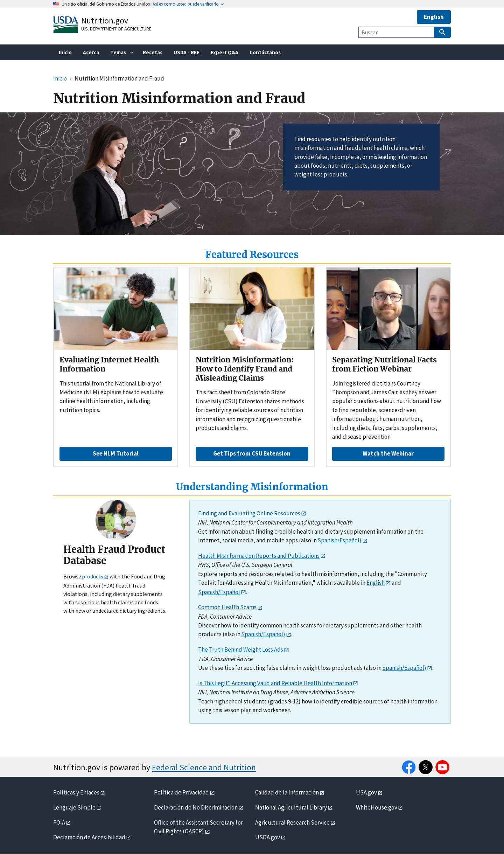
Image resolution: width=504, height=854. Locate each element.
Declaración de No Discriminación (196, 807)
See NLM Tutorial (116, 453)
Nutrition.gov (105, 20)
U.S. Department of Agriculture (116, 29)
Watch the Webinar (388, 453)
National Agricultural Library (291, 807)
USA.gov (366, 792)
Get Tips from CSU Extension (252, 453)
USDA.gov (268, 837)
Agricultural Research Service (292, 822)
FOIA (59, 822)
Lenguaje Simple (74, 807)
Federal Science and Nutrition (204, 767)
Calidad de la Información (287, 792)
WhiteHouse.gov (377, 807)
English (434, 17)
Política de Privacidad (181, 792)
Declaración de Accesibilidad (89, 837)
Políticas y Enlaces (76, 792)
